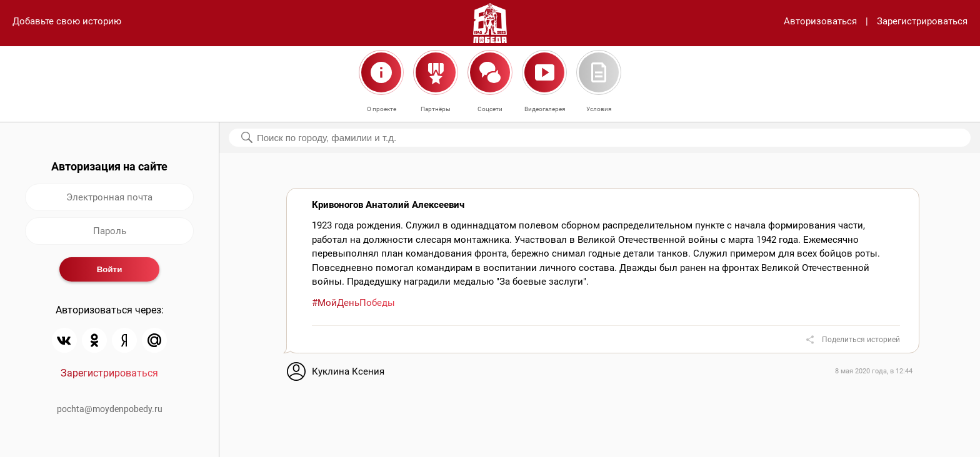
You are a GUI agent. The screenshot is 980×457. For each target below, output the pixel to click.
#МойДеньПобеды (353, 303)
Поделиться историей (861, 340)
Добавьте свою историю (67, 21)
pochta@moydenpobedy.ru (110, 409)
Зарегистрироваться (922, 21)
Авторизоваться (820, 21)
